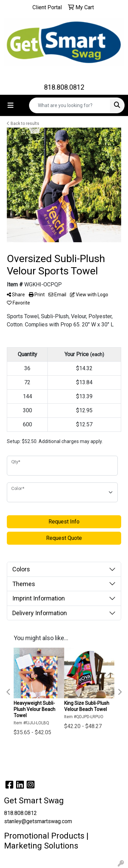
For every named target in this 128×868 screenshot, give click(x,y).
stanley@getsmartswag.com (38, 821)
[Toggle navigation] (11, 105)
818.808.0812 (64, 87)
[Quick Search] (70, 105)
